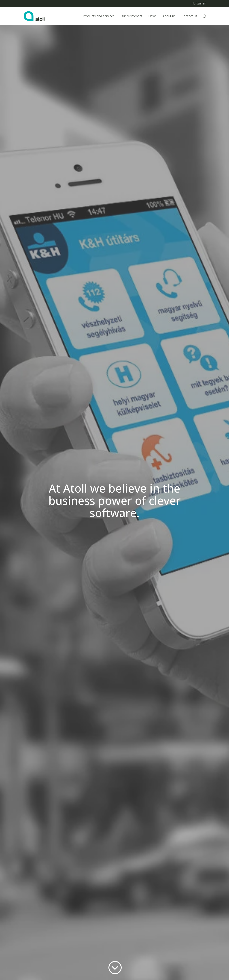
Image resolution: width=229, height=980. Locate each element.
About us (169, 16)
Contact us (189, 16)
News (152, 16)
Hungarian (199, 4)
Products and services (99, 16)
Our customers (131, 16)
